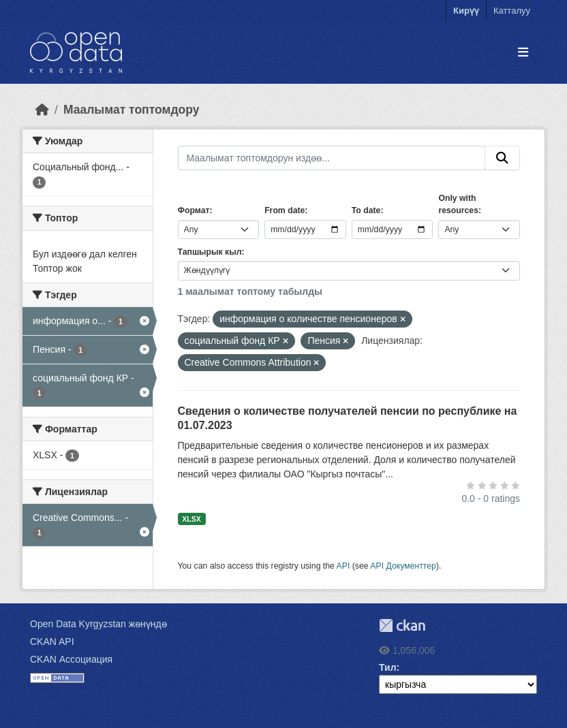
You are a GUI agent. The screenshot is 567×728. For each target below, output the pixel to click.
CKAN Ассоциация (71, 659)
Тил (388, 667)
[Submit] (502, 158)
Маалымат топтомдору (132, 110)
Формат (194, 210)
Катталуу (512, 11)
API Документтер (403, 566)
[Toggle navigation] (523, 53)
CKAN (402, 626)
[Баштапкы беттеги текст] (42, 110)
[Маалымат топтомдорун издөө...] (332, 158)
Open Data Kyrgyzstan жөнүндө (98, 624)
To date (366, 210)
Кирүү (466, 11)
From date (285, 210)
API (343, 566)
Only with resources (458, 204)
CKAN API (52, 642)
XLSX (191, 519)
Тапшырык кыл (210, 252)
